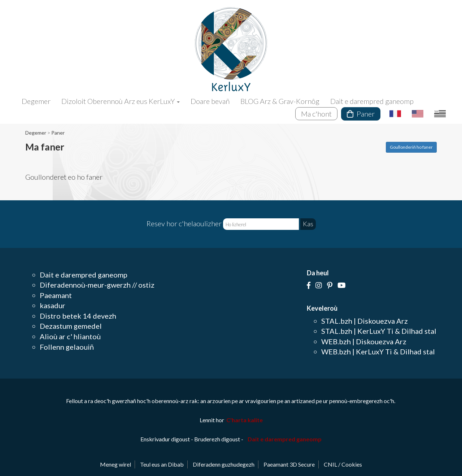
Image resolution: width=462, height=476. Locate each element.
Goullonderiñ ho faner (411, 147)
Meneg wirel (115, 464)
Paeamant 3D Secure (289, 464)
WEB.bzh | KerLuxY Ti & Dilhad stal (378, 351)
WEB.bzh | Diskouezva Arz (364, 341)
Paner (361, 114)
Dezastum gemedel (71, 326)
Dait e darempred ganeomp (372, 101)
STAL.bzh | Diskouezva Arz (365, 321)
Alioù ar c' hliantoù (70, 336)
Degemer (36, 101)
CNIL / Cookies (343, 464)
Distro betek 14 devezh (78, 316)
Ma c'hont (316, 114)
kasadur (53, 305)
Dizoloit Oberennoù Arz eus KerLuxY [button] (121, 101)
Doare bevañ (210, 101)
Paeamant (56, 295)
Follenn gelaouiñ (67, 347)
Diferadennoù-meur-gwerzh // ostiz (97, 285)
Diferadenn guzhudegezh (224, 464)
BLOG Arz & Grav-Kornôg (280, 101)
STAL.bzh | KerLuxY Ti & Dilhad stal (379, 331)
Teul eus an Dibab (162, 464)
